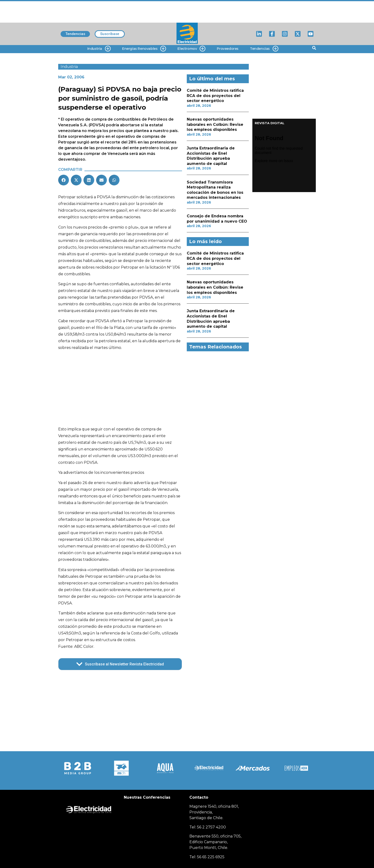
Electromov (191, 49)
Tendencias (264, 49)
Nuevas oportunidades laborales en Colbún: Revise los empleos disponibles (215, 124)
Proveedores (228, 49)
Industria (99, 49)
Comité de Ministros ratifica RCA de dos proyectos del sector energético (215, 96)
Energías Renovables (144, 49)
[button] (64, 180)
